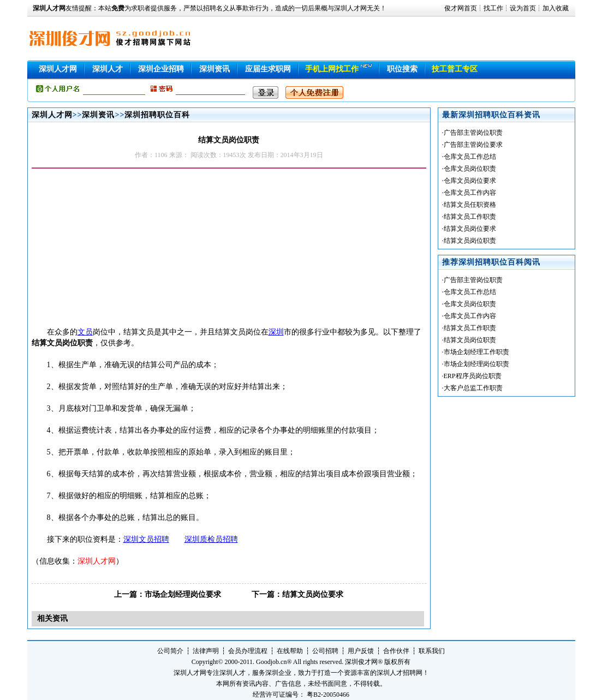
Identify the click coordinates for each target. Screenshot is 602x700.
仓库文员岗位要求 (470, 181)
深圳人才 (108, 69)
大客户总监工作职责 (473, 388)
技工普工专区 (455, 69)
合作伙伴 (396, 651)
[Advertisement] (123, 250)
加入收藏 (556, 8)
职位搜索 (402, 69)
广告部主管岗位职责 (473, 133)
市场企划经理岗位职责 (476, 364)
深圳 (276, 332)
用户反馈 (361, 651)
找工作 (493, 8)
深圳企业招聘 (161, 69)
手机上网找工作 (332, 69)
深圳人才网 (58, 69)
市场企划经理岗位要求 (183, 594)
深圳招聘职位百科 (157, 115)
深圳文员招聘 (146, 539)
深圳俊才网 (361, 662)
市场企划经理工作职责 (476, 352)
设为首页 (523, 8)
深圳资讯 (214, 69)
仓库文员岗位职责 (470, 169)
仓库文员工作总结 (470, 157)
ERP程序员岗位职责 (473, 376)
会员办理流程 (248, 651)
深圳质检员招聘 (211, 539)
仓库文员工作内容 (470, 193)
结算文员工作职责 (470, 217)
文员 (85, 332)
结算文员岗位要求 (313, 594)
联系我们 (432, 651)
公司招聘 (325, 651)
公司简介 (170, 651)
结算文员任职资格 (470, 205)
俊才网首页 (461, 8)
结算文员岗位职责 (470, 241)
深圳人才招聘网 (400, 673)
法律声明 (206, 651)
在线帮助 (290, 651)
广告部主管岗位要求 (473, 145)
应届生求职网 (268, 69)
